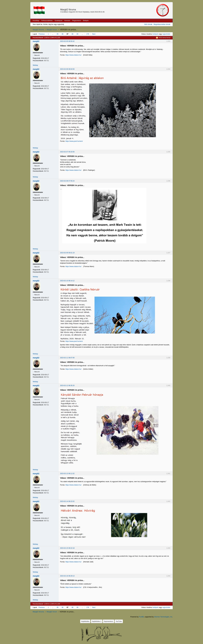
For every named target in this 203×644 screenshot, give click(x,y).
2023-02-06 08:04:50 (67, 69)
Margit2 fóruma (68, 10)
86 (62, 34)
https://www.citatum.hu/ (73, 55)
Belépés (86, 21)
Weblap (35, 65)
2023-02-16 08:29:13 (67, 576)
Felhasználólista (47, 21)
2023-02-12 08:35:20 (67, 386)
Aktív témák (148, 24)
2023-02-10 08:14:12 (67, 281)
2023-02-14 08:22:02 (67, 501)
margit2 (36, 41)
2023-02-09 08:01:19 (67, 253)
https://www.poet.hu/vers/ (74, 141)
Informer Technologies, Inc (163, 617)
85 (58, 34)
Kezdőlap (36, 21)
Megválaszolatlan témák (162, 24)
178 (88, 34)
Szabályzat (58, 21)
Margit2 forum (52, 30)
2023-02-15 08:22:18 (67, 548)
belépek (155, 34)
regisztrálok (166, 34)
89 (77, 34)
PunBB (141, 617)
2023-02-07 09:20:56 (67, 152)
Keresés (67, 21)
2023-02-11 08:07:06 (67, 358)
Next (94, 34)
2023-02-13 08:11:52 (67, 474)
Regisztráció (77, 21)
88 (72, 34)
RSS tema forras (165, 38)
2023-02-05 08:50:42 (67, 41)
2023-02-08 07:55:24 (67, 181)
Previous (42, 34)
